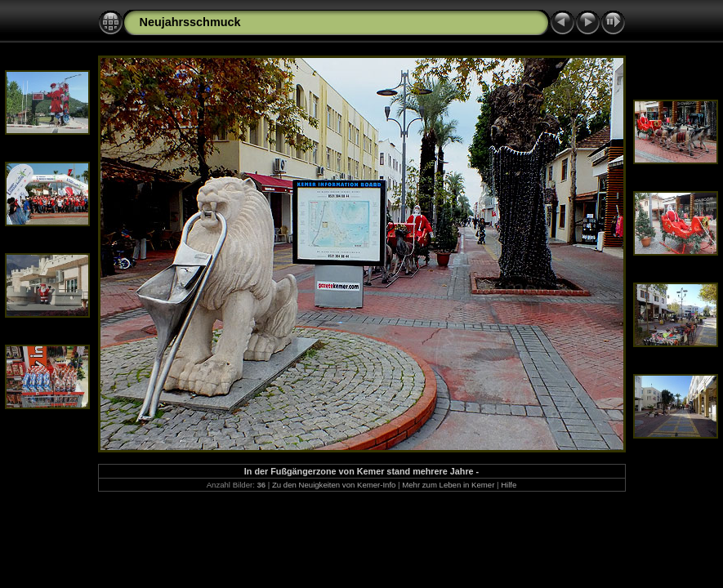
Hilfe (509, 485)
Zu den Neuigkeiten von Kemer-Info (334, 485)
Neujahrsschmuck (190, 22)
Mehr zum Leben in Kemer (448, 485)
